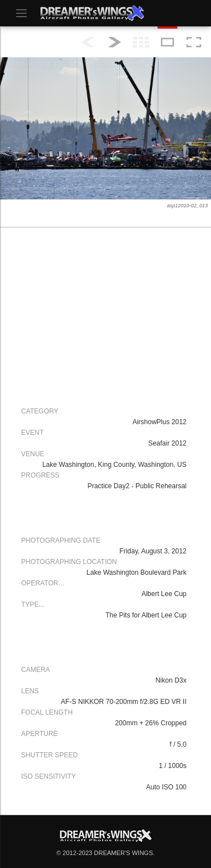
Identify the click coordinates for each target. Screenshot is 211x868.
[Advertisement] (103, 315)
